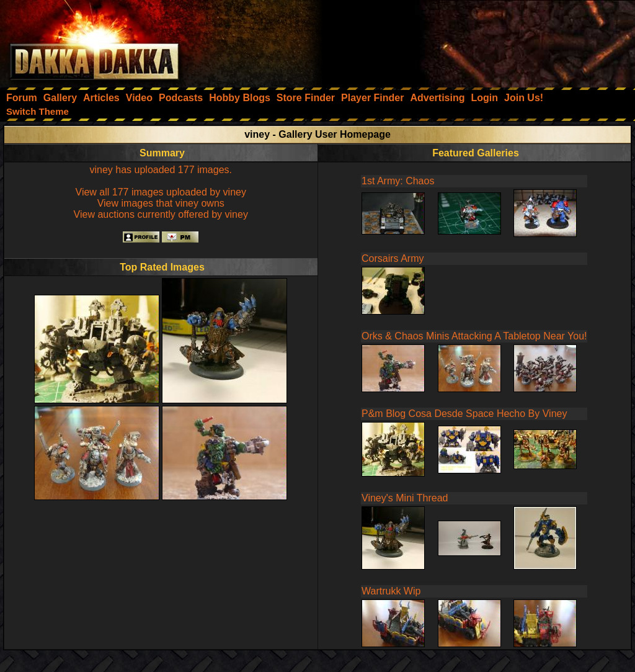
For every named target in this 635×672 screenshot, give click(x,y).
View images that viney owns (161, 203)
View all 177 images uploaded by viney (161, 192)
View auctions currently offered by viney (161, 214)
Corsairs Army (393, 258)
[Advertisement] (468, 40)
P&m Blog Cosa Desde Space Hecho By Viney (464, 414)
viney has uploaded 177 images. (161, 170)
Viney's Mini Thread (405, 498)
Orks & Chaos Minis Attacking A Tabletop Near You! (474, 336)
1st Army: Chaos (398, 181)
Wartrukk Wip (391, 591)
